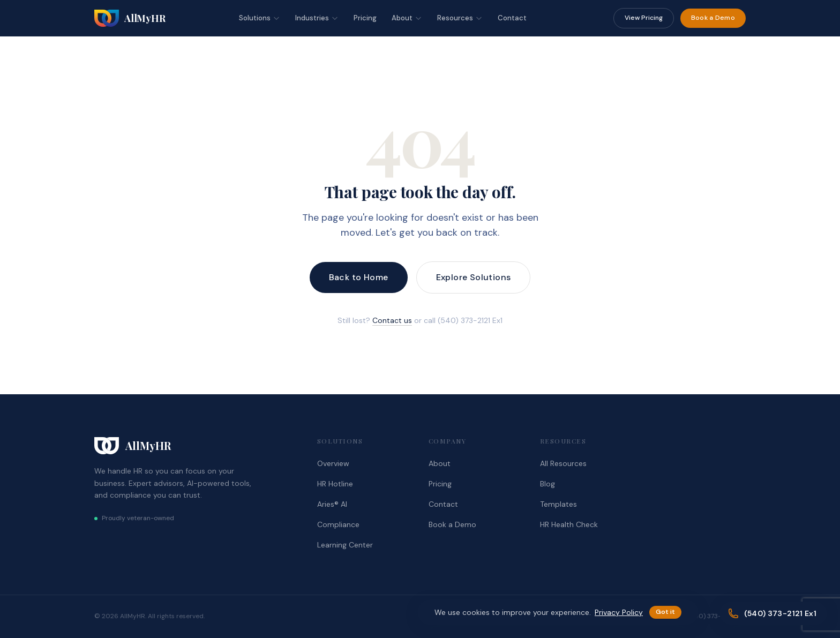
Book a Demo (713, 18)
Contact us (392, 320)
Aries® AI (332, 504)
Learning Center (345, 545)
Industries (317, 18)
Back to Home (359, 277)
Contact (512, 18)
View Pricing (644, 18)
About (407, 18)
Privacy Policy (619, 612)
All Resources (563, 463)
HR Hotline (335, 484)
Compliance (338, 524)
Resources (460, 18)
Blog (547, 484)
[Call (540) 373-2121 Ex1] (773, 613)
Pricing (365, 18)
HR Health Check (569, 524)
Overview (333, 463)
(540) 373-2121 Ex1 (715, 616)
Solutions (260, 18)
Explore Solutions (474, 277)
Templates (558, 504)
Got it (665, 612)
